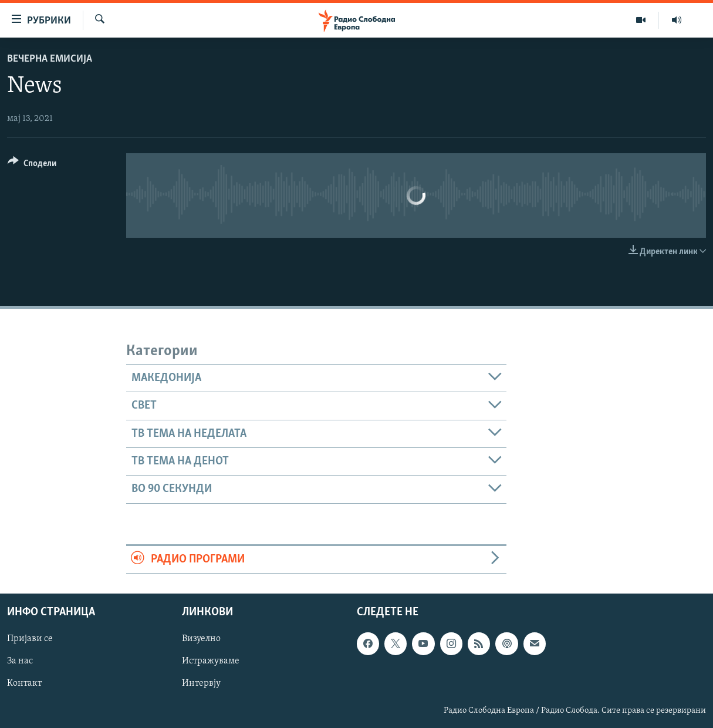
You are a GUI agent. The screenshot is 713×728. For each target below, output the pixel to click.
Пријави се (30, 639)
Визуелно (201, 639)
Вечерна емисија (50, 59)
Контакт (24, 683)
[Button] (32, 165)
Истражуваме (211, 661)
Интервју (201, 683)
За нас (20, 661)
